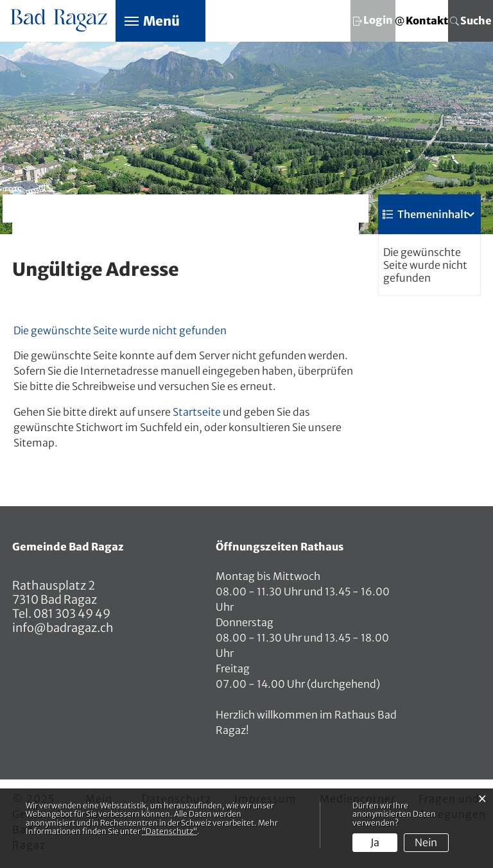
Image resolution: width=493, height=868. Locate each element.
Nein (426, 842)
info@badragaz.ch (63, 628)
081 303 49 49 (71, 614)
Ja (375, 842)
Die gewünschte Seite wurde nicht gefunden (425, 265)
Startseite (197, 412)
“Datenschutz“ (169, 831)
